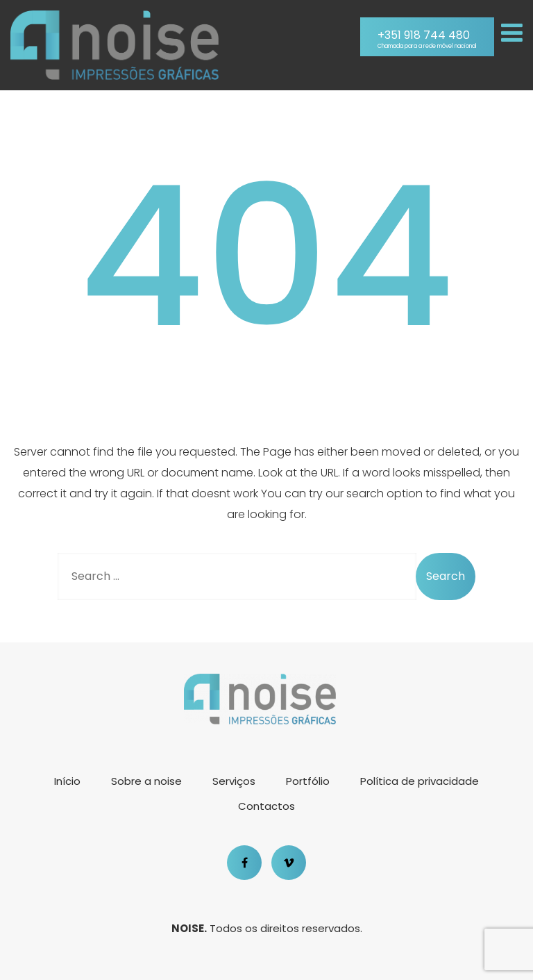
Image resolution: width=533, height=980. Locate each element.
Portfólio (308, 781)
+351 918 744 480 (427, 39)
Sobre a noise (146, 781)
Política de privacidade (420, 781)
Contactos (266, 806)
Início (67, 781)
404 (267, 257)
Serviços (234, 781)
